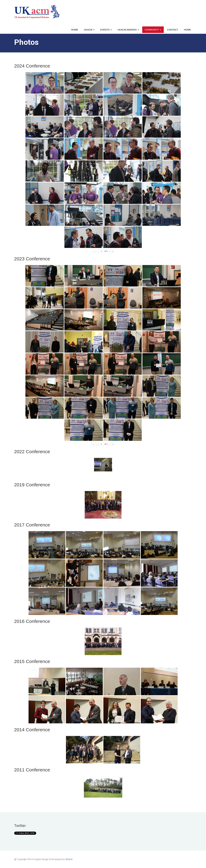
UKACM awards (128, 30)
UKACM (89, 30)
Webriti (69, 859)
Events (106, 30)
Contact (173, 30)
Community (153, 30)
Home (75, 30)
